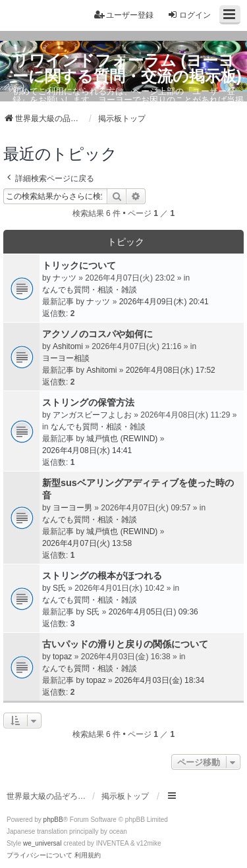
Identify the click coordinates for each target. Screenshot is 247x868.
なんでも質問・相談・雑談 (90, 290)
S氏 (59, 588)
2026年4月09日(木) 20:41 (164, 302)
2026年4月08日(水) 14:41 (87, 450)
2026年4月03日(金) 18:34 (159, 680)
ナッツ (65, 278)
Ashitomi (68, 346)
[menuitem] (40, 855)
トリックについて (79, 265)
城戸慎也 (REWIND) (122, 439)
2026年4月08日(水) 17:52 (171, 370)
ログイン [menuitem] (189, 15)
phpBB (53, 820)
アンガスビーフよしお (92, 415)
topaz (62, 657)
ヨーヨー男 (72, 508)
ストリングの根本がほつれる (102, 576)
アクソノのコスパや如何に (97, 334)
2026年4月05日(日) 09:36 (153, 612)
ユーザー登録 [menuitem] (124, 15)
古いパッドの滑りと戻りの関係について (125, 644)
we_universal (42, 843)
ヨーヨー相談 (66, 358)
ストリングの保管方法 (88, 402)
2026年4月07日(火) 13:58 (87, 543)
